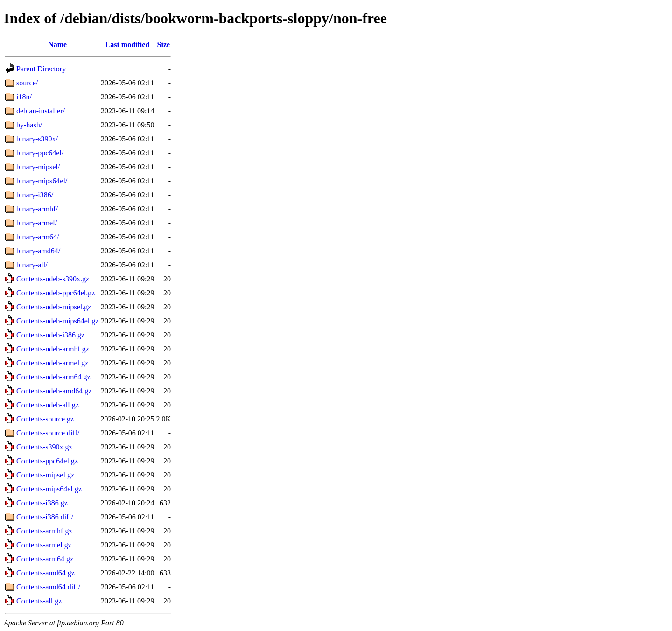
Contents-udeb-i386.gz (50, 335)
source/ (27, 83)
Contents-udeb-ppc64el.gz (56, 293)
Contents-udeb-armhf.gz (53, 349)
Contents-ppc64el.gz (47, 461)
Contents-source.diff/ (48, 433)
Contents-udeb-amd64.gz (54, 391)
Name (57, 45)
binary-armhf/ (37, 209)
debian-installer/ (41, 111)
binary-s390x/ (37, 139)
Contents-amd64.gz (45, 573)
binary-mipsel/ (38, 167)
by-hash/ (29, 125)
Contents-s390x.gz (44, 447)
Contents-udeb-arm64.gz (53, 377)
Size (164, 45)
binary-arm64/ (38, 237)
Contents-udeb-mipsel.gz (54, 307)
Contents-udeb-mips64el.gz (57, 321)
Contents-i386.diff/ (45, 517)
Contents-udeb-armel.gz (52, 363)
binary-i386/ (35, 195)
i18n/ (24, 97)
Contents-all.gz (39, 601)
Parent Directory (41, 69)
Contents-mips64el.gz (49, 489)
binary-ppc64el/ (40, 153)
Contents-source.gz (45, 419)
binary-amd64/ (38, 251)
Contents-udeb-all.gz (48, 405)
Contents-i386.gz (42, 503)
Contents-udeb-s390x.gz (53, 279)
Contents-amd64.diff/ (48, 587)
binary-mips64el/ (42, 181)
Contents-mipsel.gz (45, 475)
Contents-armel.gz (44, 545)
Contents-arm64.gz (45, 559)
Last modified (128, 45)
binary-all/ (32, 265)
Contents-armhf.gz (44, 531)
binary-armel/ (37, 223)
